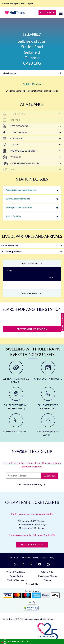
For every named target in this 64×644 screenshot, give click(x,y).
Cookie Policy (16, 576)
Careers (44, 557)
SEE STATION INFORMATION (32, 329)
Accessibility (32, 584)
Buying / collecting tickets (18, 199)
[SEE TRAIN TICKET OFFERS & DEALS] (16, 372)
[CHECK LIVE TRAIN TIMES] (48, 371)
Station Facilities (13, 216)
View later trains (32, 293)
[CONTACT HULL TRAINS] (16, 423)
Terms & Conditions (16, 572)
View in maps (9, 73)
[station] (32, 321)
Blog (52, 557)
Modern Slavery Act (16, 580)
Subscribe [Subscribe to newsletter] (50, 476)
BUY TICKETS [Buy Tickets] (47, 12)
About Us (14, 557)
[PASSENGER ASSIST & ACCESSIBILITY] (48, 399)
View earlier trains (32, 263)
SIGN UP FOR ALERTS (32, 545)
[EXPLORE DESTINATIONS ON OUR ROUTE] (16, 399)
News (36, 557)
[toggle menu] (61, 13)
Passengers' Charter (48, 576)
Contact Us (26, 557)
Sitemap (48, 580)
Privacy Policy (48, 572)
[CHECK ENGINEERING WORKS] (48, 425)
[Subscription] (23, 476)
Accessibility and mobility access (21, 190)
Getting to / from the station (19, 207)
